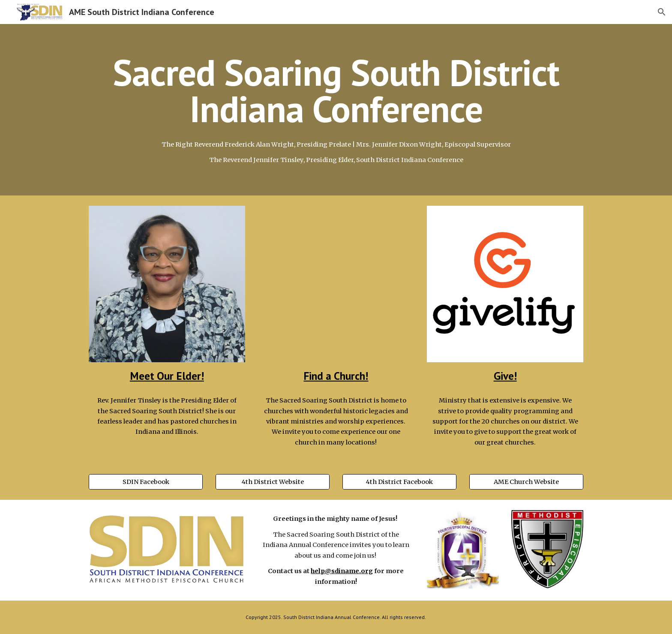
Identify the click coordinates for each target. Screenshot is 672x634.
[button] (662, 12)
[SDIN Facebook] (146, 482)
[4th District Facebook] (399, 482)
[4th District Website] (273, 482)
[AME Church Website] (526, 482)
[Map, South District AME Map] (336, 284)
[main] (336, 91)
